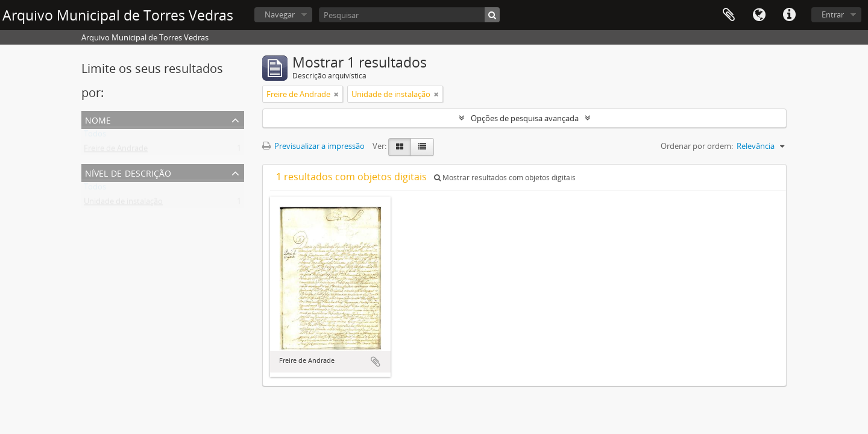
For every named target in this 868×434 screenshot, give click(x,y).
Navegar (280, 14)
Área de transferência (729, 15)
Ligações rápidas (789, 15)
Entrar (833, 14)
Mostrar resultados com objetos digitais (505, 178)
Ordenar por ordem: (697, 146)
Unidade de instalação (123, 204)
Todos (95, 136)
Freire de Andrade (116, 151)
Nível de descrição (128, 172)
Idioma (759, 15)
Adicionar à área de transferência (376, 362)
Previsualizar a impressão (313, 146)
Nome (98, 119)
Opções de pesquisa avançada (525, 118)
